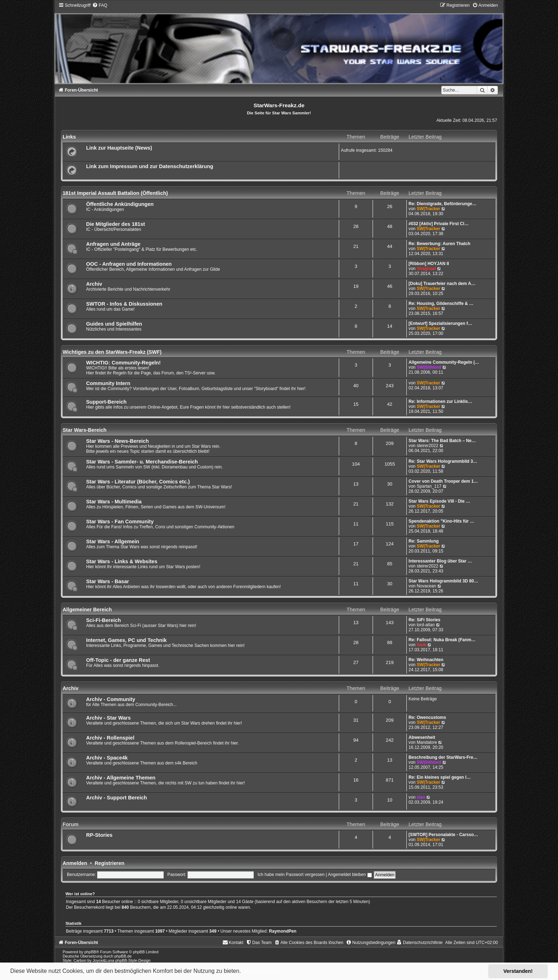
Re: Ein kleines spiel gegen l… (440, 777)
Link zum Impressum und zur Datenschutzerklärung (150, 166)
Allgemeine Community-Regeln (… (444, 362)
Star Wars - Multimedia (114, 502)
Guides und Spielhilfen (114, 324)
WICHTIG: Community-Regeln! (123, 363)
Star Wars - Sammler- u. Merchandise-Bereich (142, 462)
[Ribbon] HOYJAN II (429, 264)
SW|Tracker (428, 209)
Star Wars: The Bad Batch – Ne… (442, 441)
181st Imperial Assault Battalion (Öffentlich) (115, 193)
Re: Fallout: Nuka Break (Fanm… (442, 640)
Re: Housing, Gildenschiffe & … (441, 304)
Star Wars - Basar (107, 581)
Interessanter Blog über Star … (440, 561)
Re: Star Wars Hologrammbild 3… (443, 461)
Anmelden (75, 863)
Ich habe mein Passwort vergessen (291, 875)
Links (69, 137)
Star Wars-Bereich (85, 430)
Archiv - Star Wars (108, 718)
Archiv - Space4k (107, 758)
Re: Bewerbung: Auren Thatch (439, 244)
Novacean (426, 586)
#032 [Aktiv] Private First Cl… (439, 224)
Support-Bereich (106, 402)
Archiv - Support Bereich (117, 798)
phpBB (90, 952)
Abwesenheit (422, 737)
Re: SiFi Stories (424, 620)
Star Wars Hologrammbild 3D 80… (443, 581)
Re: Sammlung (424, 541)
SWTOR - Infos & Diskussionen (124, 304)
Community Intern (108, 383)
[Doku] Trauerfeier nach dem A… (442, 284)
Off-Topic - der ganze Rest (118, 660)
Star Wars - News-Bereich (117, 441)
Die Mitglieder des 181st (115, 224)
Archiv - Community (111, 699)
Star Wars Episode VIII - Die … (439, 501)
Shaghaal (426, 269)
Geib (422, 645)
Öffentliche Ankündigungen (120, 204)
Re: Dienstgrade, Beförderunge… (443, 204)
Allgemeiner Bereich (87, 610)
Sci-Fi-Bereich (104, 620)
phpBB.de (123, 956)
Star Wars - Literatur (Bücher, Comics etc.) (138, 482)
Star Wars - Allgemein (113, 541)
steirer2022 (428, 446)
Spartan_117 (429, 486)
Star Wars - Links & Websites (122, 561)
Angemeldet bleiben (350, 875)
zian (421, 797)
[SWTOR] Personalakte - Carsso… (443, 835)
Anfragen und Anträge (113, 244)
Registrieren (109, 863)
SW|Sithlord (429, 367)
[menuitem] (100, 5)
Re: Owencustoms (427, 717)
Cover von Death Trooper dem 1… (443, 481)
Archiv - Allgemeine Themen (121, 778)
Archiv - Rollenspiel (110, 738)
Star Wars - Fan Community (120, 522)
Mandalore (427, 742)
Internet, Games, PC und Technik (126, 640)
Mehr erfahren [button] (261, 971)
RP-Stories (99, 835)
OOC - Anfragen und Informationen (129, 264)
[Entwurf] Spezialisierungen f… (440, 323)
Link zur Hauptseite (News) (119, 148)
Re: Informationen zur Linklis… (440, 401)
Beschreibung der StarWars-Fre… (443, 757)
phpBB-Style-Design (133, 960)
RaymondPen (283, 931)
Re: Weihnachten (426, 660)
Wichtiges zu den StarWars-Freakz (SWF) (112, 352)
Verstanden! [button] (518, 971)
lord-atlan (426, 625)
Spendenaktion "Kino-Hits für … (441, 521)
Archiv (94, 284)
